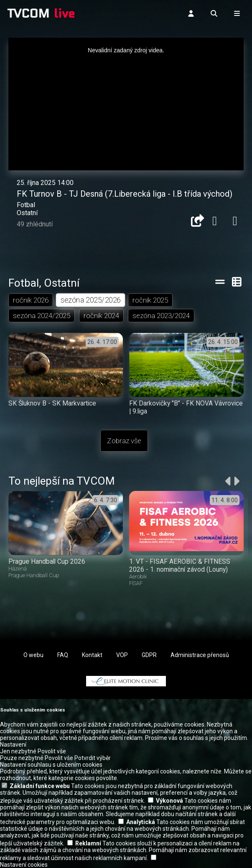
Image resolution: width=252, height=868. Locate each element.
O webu (33, 655)
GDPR (149, 655)
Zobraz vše (124, 441)
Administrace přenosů (200, 655)
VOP (122, 655)
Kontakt (92, 655)
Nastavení (13, 745)
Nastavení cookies (24, 865)
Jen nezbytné (18, 751)
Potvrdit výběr (93, 758)
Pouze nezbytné (22, 758)
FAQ (63, 655)
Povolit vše (52, 751)
